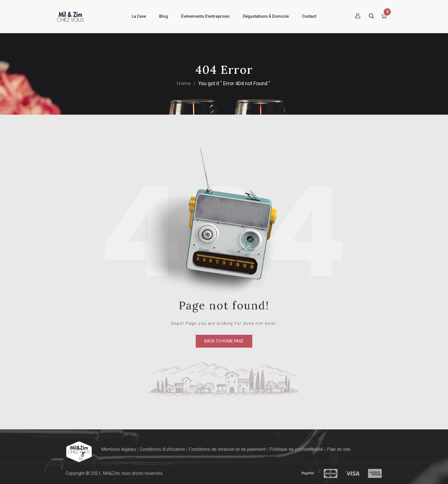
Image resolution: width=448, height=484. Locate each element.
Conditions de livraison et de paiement (227, 449)
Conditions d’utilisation (162, 449)
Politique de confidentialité (296, 449)
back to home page (224, 341)
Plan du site (339, 449)
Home (184, 83)
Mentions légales (119, 449)
